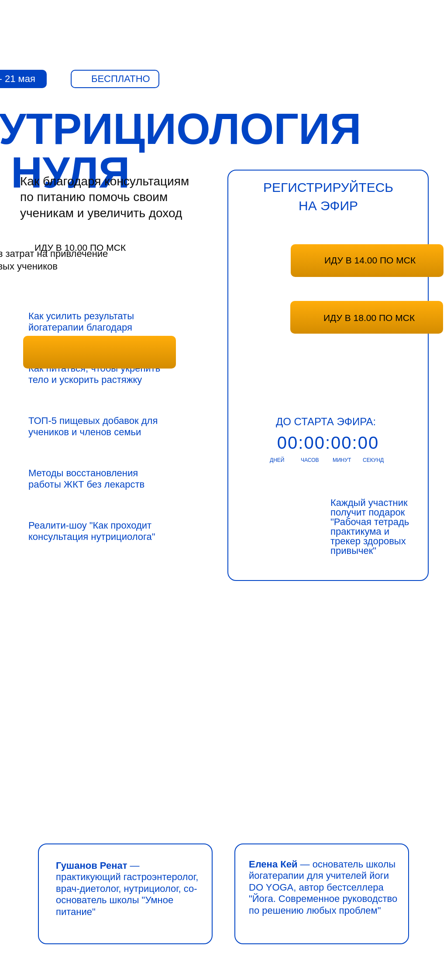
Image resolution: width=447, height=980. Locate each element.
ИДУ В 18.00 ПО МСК (369, 318)
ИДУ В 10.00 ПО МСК (80, 248)
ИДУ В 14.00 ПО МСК (370, 260)
